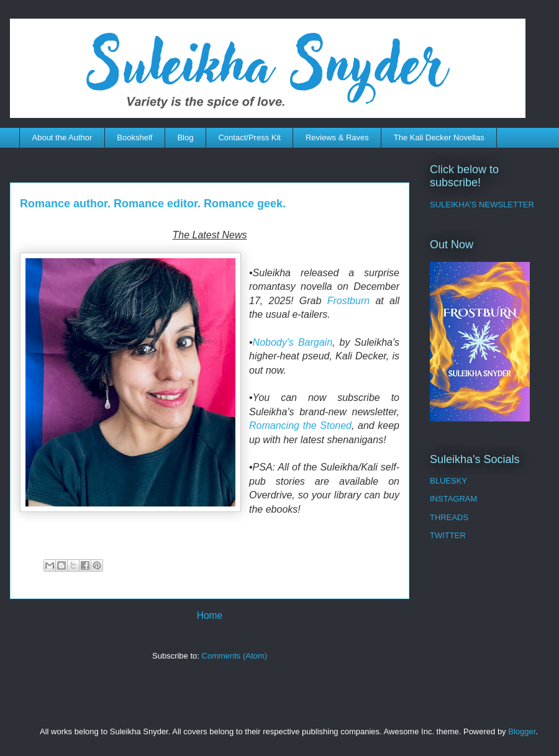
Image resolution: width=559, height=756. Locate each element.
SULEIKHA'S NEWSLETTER (482, 205)
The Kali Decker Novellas (439, 137)
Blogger (522, 731)
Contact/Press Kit (249, 137)
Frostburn (348, 301)
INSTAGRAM (453, 499)
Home (210, 615)
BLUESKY (448, 481)
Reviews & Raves (337, 137)
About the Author (62, 137)
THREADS (449, 517)
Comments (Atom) (234, 656)
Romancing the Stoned (300, 425)
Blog (185, 137)
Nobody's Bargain (293, 342)
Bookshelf (134, 137)
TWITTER (448, 535)
